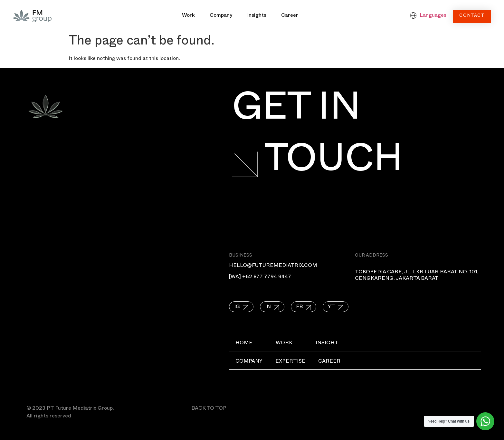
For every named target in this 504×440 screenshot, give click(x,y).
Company (221, 16)
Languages (433, 16)
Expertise (290, 362)
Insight (327, 344)
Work (188, 16)
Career (290, 16)
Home (244, 344)
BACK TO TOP (209, 409)
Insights (257, 16)
